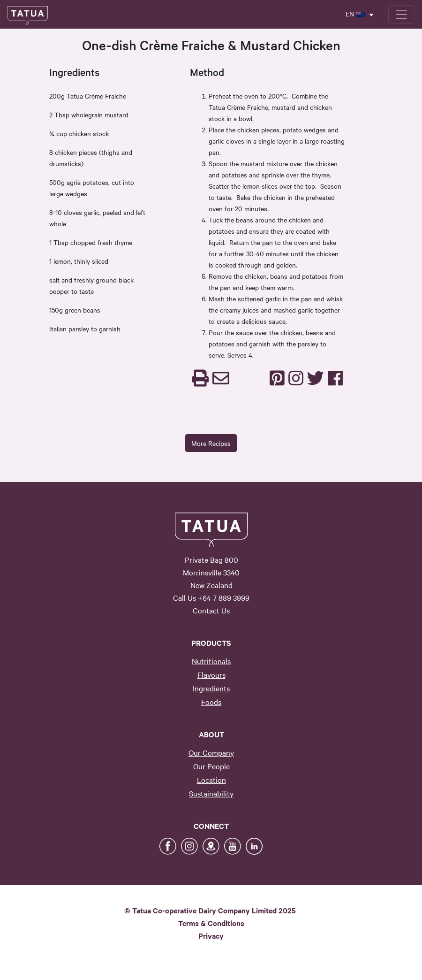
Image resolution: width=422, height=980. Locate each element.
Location (211, 780)
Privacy (211, 935)
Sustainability (211, 793)
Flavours (211, 674)
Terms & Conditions (211, 923)
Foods (211, 702)
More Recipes (211, 443)
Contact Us (211, 610)
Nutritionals (211, 661)
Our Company (211, 752)
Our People (211, 766)
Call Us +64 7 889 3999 (211, 597)
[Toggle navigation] (401, 15)
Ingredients (211, 688)
